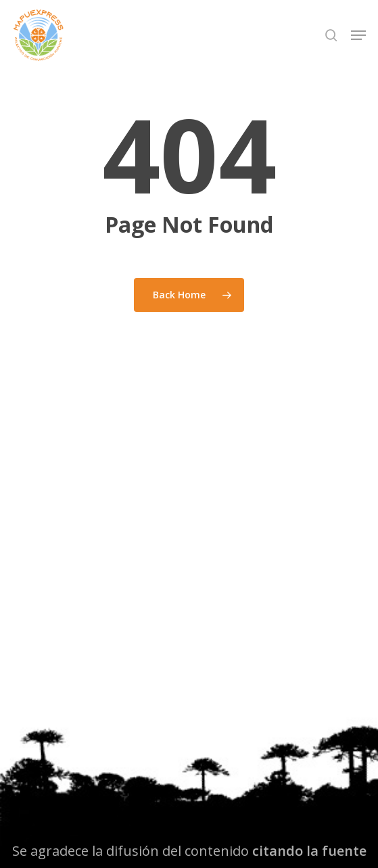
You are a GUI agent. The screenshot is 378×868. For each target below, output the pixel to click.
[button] (358, 35)
